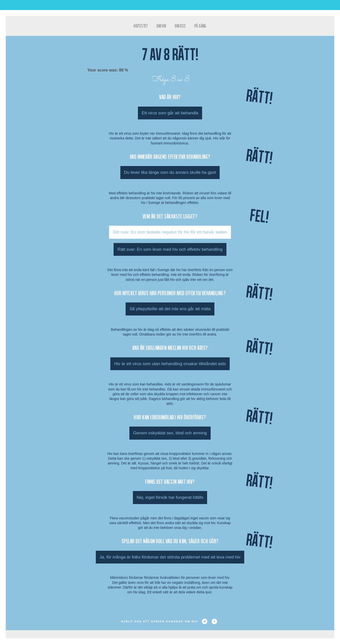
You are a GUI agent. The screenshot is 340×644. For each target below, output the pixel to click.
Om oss (180, 26)
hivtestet (141, 26)
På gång (200, 26)
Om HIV (161, 26)
